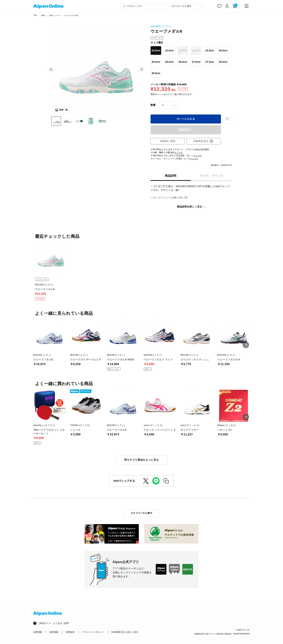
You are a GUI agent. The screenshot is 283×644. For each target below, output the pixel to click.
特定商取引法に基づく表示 (125, 632)
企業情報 (38, 632)
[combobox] (144, 6)
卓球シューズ (54, 15)
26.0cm (169, 62)
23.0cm (169, 50)
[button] (51, 69)
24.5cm (210, 50)
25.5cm (156, 62)
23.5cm (183, 50)
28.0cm (223, 62)
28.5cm (156, 73)
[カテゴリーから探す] (187, 6)
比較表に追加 (168, 141)
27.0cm (196, 62)
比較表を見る (204, 141)
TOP (35, 15)
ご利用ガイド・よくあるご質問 (53, 623)
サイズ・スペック (212, 176)
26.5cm (183, 62)
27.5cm (210, 62)
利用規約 (70, 632)
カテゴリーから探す (142, 513)
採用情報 (54, 632)
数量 (153, 105)
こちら (180, 153)
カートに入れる (186, 119)
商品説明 (171, 176)
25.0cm (223, 50)
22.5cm (156, 50)
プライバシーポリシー (93, 632)
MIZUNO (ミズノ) (161, 26)
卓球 (43, 15)
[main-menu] (247, 6)
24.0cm (196, 50)
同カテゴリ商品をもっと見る (141, 460)
